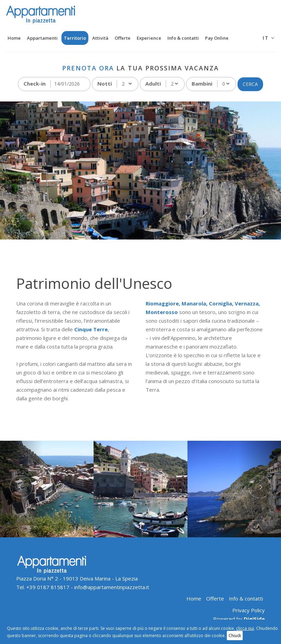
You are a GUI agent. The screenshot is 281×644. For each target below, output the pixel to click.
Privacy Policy (249, 610)
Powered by (239, 619)
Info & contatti (183, 38)
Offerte (123, 38)
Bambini (202, 84)
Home (14, 38)
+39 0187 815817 (48, 587)
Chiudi (235, 636)
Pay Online (217, 38)
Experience (149, 38)
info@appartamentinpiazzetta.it (112, 587)
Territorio (75, 38)
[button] (21, 489)
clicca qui (245, 628)
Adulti (153, 84)
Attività (100, 38)
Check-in (35, 84)
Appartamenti (42, 38)
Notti (105, 84)
